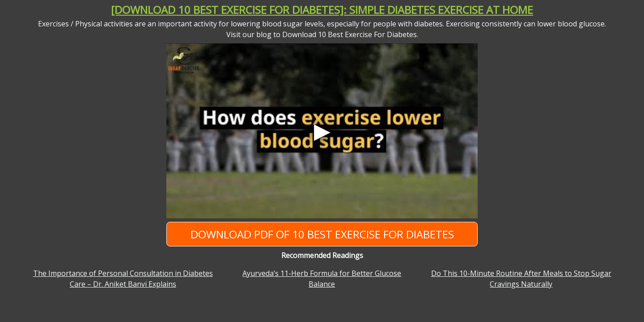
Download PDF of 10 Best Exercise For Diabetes (322, 234)
